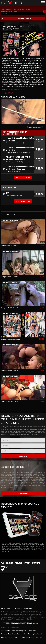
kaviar (15, 90)
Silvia (10, 28)
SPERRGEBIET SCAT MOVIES (22, 9)
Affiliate (5, 567)
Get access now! (23, 177)
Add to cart (21, 201)
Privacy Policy (28, 608)
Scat (9, 90)
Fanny (17, 28)
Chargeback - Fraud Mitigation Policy (11, 634)
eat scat (20, 90)
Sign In (9, 608)
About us (18, 563)
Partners (36, 563)
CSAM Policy (32, 631)
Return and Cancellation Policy (9, 637)
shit (6, 90)
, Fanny (13, 93)
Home (2, 9)
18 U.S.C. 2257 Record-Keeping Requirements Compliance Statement (20, 624)
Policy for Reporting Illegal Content (32, 634)
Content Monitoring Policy (19, 631)
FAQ (2, 563)
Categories (9, 9)
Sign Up (3, 608)
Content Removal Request (27, 637)
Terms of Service (18, 608)
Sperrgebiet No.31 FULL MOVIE (9, 12)
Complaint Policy (6, 631)
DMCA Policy (40, 637)
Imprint (27, 563)
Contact (9, 563)
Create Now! (23, 456)
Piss (12, 90)
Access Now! (23, 493)
